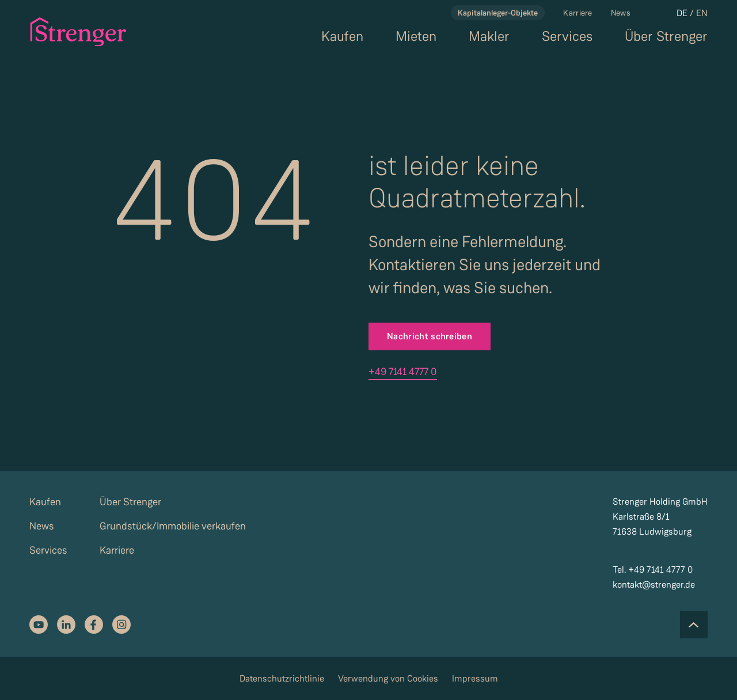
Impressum (475, 678)
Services (567, 37)
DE (682, 13)
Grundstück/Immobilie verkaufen (173, 526)
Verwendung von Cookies (388, 678)
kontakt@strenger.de (654, 584)
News (621, 13)
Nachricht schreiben (430, 336)
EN (702, 13)
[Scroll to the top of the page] (694, 625)
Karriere (578, 13)
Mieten (416, 37)
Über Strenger (666, 37)
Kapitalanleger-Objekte (498, 13)
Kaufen (342, 37)
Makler (489, 37)
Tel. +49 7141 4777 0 (653, 570)
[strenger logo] (72, 32)
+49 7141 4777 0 (403, 372)
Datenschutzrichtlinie (282, 678)
